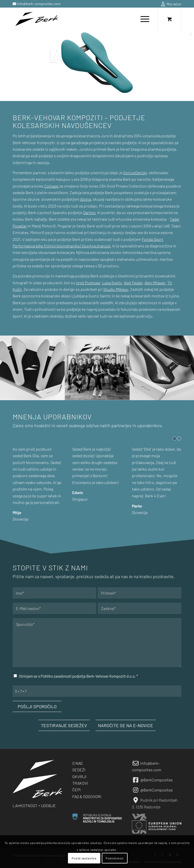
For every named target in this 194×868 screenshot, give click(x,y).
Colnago (51, 186)
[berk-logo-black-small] (37, 19)
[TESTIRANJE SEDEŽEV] (64, 725)
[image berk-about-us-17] (97, 368)
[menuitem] (170, 4)
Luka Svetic (112, 283)
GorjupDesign (135, 173)
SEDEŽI (79, 770)
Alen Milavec (155, 283)
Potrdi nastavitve (84, 858)
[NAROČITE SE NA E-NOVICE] (126, 725)
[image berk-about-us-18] (32, 368)
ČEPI (76, 790)
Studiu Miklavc (116, 289)
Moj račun (171, 4)
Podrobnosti (115, 858)
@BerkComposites (156, 780)
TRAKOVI (80, 783)
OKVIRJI (79, 776)
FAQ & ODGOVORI (87, 796)
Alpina (86, 199)
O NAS (77, 763)
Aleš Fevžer (133, 283)
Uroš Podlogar (88, 283)
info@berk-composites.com (38, 4)
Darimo (89, 212)
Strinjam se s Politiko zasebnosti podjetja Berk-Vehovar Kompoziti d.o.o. (78, 676)
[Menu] (142, 19)
